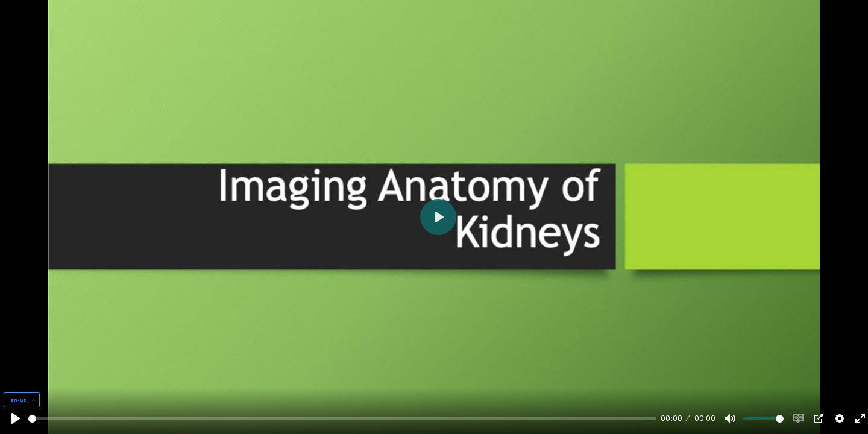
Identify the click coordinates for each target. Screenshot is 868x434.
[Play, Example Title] (16, 418)
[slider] (342, 419)
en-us (19, 400)
